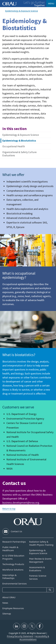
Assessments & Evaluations (37, 569)
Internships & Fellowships (9, 577)
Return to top (9, 509)
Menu (51, 3)
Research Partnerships (14, 542)
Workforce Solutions (13, 570)
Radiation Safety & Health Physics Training (41, 543)
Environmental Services (15, 584)
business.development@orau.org (21, 503)
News (5, 603)
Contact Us (16, 531)
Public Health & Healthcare (10, 549)
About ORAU (9, 597)
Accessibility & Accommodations (34, 638)
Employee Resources (13, 608)
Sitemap (7, 614)
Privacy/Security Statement (20, 636)
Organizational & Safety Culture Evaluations (19, 154)
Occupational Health (14, 146)
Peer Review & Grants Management (40, 560)
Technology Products (13, 564)
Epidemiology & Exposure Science (21, 135)
